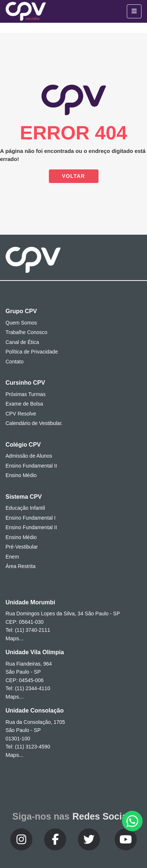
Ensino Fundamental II (31, 466)
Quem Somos (21, 323)
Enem (12, 557)
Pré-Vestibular (22, 547)
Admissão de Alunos (29, 456)
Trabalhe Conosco (26, 332)
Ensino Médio (21, 475)
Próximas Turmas (26, 394)
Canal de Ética (22, 342)
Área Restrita (21, 566)
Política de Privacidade (32, 352)
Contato (15, 362)
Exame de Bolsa (24, 404)
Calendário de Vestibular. (34, 423)
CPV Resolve (21, 414)
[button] (132, 821)
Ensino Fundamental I (31, 518)
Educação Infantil (25, 508)
